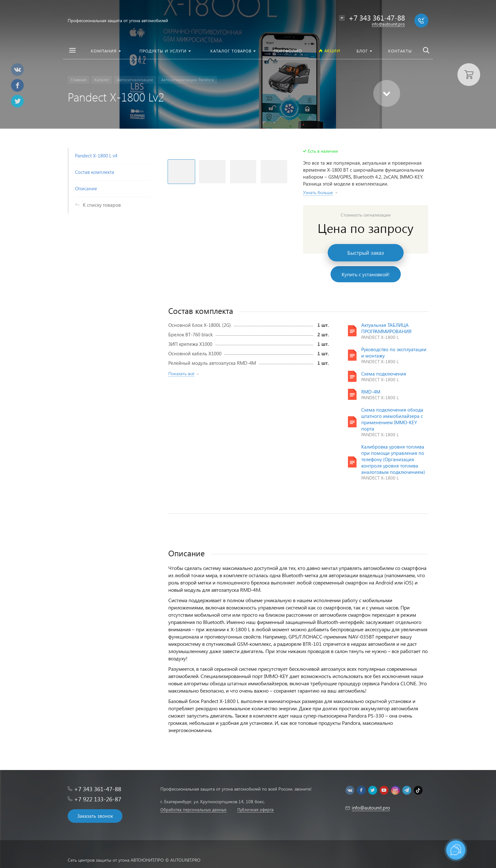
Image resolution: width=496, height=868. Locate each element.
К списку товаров (102, 205)
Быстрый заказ (366, 253)
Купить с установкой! (366, 274)
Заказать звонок (95, 816)
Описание (86, 188)
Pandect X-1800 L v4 (96, 156)
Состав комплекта (95, 172)
